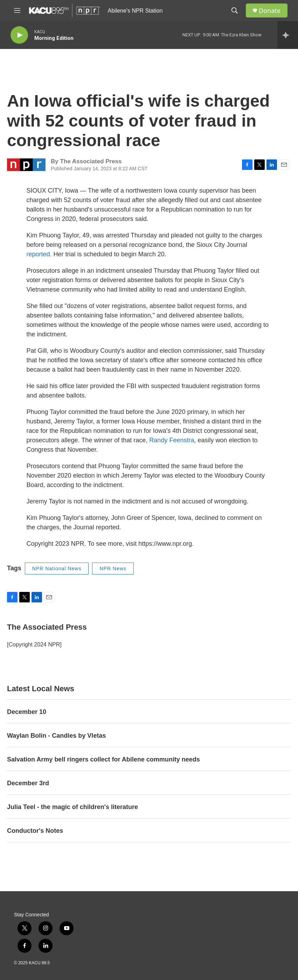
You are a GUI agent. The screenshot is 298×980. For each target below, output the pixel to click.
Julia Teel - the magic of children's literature (72, 807)
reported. (39, 254)
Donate (270, 11)
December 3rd (28, 783)
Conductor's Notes (35, 831)
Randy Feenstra (172, 440)
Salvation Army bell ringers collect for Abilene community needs (103, 759)
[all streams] (288, 35)
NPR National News (57, 568)
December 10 (27, 712)
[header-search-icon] (235, 10)
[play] (19, 35)
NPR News (113, 568)
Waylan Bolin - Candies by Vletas (56, 736)
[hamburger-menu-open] (17, 10)
